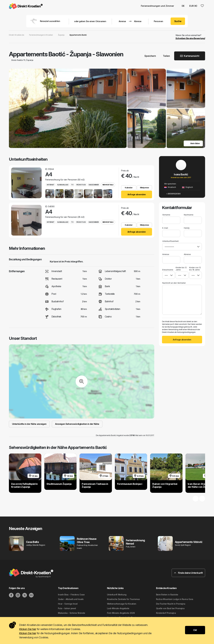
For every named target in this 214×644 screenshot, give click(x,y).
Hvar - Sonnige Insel (68, 604)
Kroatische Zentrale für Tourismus (123, 599)
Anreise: (166, 254)
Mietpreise (144, 188)
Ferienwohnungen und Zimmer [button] (157, 6)
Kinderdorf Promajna (166, 613)
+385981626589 (172, 194)
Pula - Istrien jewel (67, 608)
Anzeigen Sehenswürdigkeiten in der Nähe (77, 424)
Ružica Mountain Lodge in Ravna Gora (175, 599)
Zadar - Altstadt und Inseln (71, 599)
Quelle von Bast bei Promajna (170, 608)
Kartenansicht (190, 56)
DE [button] (182, 6)
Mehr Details (108, 185)
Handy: (187, 228)
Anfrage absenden (137, 194)
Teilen (165, 56)
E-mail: (165, 228)
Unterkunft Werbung (117, 595)
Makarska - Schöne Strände (71, 613)
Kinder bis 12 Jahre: (181, 269)
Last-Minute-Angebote (118, 608)
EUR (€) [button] (193, 6)
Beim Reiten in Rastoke (167, 595)
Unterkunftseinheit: (171, 241)
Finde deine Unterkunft (188, 573)
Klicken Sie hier (27, 629)
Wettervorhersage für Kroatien (122, 604)
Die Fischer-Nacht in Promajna (171, 604)
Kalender (129, 188)
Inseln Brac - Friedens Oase (71, 595)
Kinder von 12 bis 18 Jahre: (195, 269)
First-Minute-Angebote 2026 (121, 613)
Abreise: (187, 254)
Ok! (195, 630)
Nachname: (189, 215)
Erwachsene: (168, 269)
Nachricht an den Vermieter (174, 283)
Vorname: (166, 215)
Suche (178, 21)
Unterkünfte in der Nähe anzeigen (29, 424)
